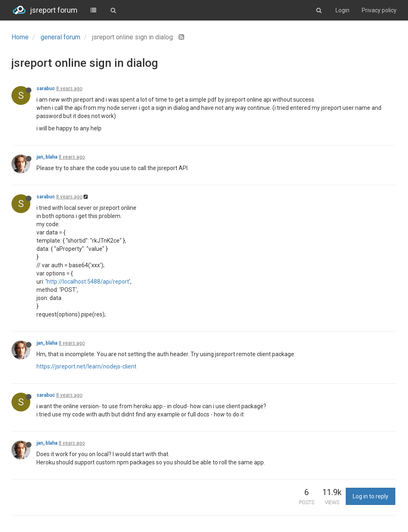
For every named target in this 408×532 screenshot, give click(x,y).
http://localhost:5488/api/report (88, 282)
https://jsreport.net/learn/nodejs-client (86, 366)
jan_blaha (47, 157)
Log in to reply (371, 496)
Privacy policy (379, 10)
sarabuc (46, 89)
